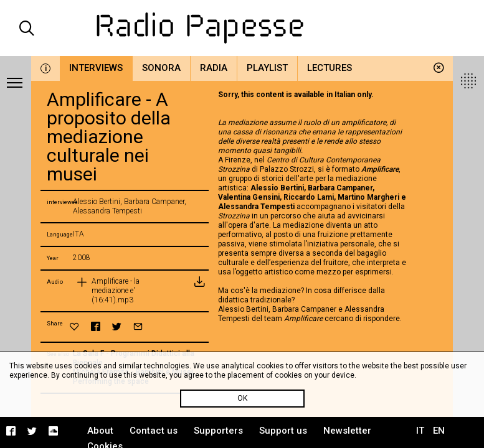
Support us (283, 431)
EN (439, 431)
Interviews (96, 68)
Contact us (154, 431)
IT (420, 431)
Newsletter (347, 431)
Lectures (330, 68)
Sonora (161, 68)
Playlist (267, 68)
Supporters (218, 431)
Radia (214, 68)
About (100, 431)
